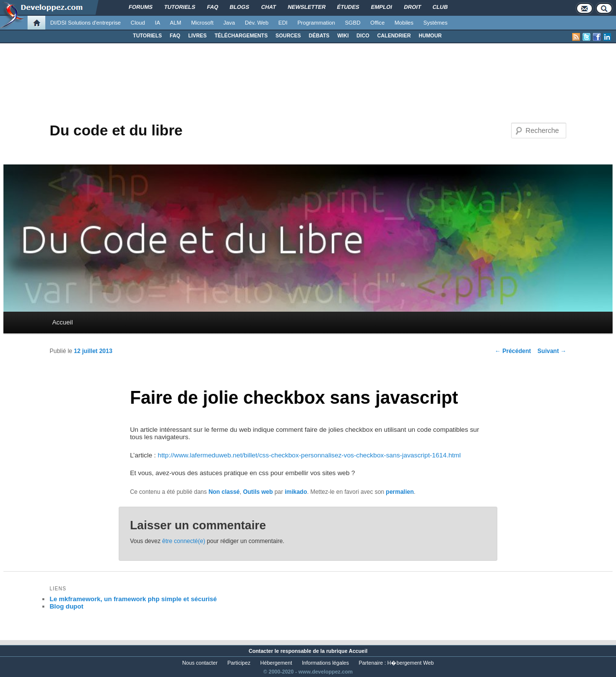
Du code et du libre (116, 130)
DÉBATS (319, 36)
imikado (296, 492)
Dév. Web (257, 23)
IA (158, 23)
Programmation (316, 23)
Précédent (513, 351)
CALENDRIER (394, 36)
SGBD (353, 23)
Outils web (258, 492)
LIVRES (197, 36)
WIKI (343, 36)
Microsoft (202, 23)
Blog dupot (67, 606)
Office (377, 23)
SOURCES (288, 36)
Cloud (138, 23)
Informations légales (325, 663)
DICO (363, 36)
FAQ (175, 36)
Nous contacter (200, 663)
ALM (176, 23)
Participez (239, 663)
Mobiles (404, 23)
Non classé (224, 492)
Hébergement (276, 663)
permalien (400, 492)
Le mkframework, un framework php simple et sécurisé (133, 599)
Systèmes (436, 23)
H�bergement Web (411, 663)
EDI (283, 23)
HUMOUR (430, 36)
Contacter (261, 651)
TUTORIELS (147, 36)
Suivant (552, 351)
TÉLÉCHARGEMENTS (241, 36)
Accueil (63, 322)
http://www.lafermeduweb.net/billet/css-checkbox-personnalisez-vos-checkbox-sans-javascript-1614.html (309, 455)
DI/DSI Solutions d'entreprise (85, 23)
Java (229, 23)
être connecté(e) (183, 541)
